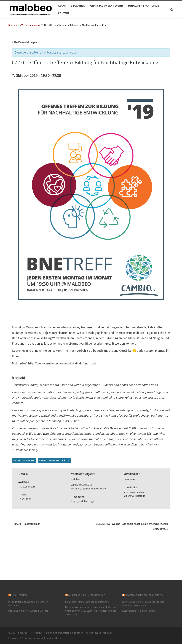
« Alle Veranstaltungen (24, 42)
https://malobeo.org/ (82, 501)
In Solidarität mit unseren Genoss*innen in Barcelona (29, 604)
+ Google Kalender (24, 461)
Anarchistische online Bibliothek (145, 595)
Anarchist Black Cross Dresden (87, 595)
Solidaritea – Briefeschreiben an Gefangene (87, 602)
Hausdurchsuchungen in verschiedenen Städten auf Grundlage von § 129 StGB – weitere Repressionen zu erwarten (91, 611)
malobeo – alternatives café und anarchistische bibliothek (50, 633)
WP (21, 638)
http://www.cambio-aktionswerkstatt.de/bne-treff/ (62, 363)
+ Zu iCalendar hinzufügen (54, 461)
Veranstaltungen (30, 25)
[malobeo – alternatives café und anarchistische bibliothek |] (31, 9)
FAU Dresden (19, 595)
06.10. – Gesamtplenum (27, 524)
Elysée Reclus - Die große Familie (139, 611)
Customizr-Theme (53, 638)
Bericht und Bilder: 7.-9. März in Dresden (28, 611)
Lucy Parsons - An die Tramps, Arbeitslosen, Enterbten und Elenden (144, 604)
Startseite (14, 25)
